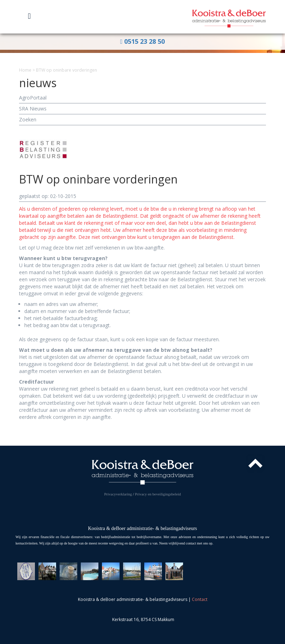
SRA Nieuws (33, 109)
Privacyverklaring (118, 494)
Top (255, 463)
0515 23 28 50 (143, 41)
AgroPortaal (33, 98)
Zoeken (28, 119)
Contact (200, 599)
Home (25, 70)
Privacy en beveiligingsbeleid (158, 494)
